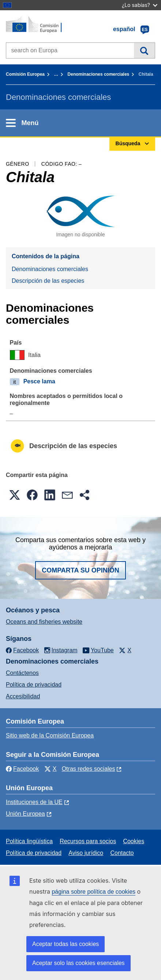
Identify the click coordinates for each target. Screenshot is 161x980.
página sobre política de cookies (93, 892)
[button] (15, 495)
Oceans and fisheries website (44, 622)
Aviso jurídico (86, 853)
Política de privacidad (34, 685)
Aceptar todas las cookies (65, 944)
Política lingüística (29, 841)
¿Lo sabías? (140, 5)
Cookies (134, 841)
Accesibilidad (23, 696)
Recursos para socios (88, 841)
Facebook (22, 769)
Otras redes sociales (89, 769)
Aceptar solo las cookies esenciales (78, 963)
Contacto (122, 853)
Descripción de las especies (48, 281)
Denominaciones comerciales (99, 74)
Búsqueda (144, 50)
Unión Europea (25, 814)
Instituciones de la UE (34, 802)
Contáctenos (22, 673)
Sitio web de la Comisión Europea (50, 735)
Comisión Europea (25, 74)
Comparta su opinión (80, 570)
